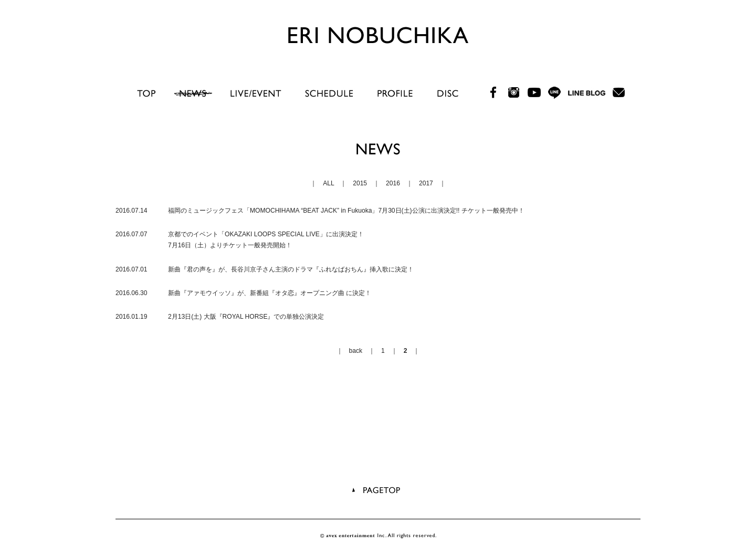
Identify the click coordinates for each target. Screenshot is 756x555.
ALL (328, 183)
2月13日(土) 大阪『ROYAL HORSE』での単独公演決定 (246, 317)
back (356, 351)
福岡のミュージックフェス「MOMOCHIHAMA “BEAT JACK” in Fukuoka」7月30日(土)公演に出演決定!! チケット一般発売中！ (346, 211)
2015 (360, 183)
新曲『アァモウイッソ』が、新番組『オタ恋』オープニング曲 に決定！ (270, 293)
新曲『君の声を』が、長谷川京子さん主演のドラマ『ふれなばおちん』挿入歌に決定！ (291, 269)
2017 (426, 183)
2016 (393, 183)
